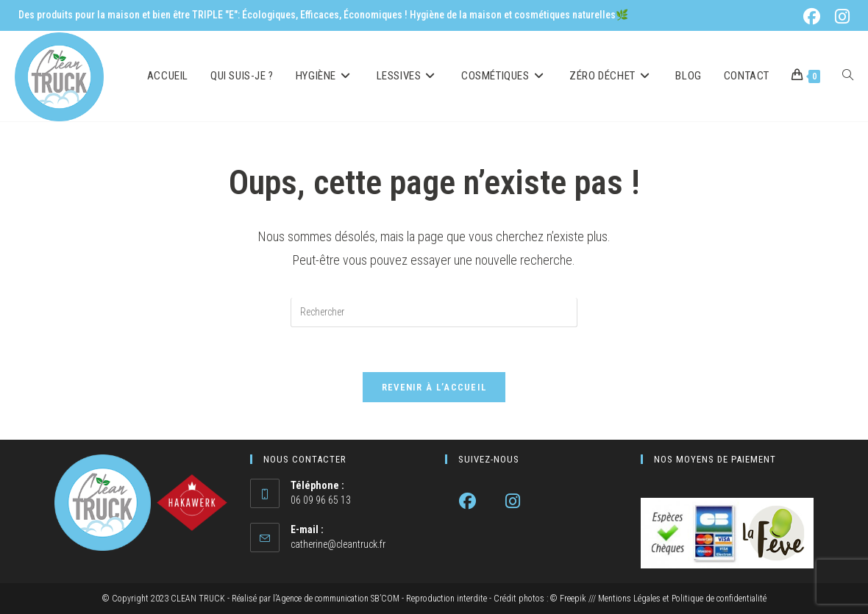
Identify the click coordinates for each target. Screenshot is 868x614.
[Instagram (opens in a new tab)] (840, 17)
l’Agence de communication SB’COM (336, 599)
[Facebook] (467, 501)
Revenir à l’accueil (434, 387)
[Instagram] (512, 501)
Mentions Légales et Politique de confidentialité (682, 599)
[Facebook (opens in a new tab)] (815, 17)
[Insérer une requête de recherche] (434, 313)
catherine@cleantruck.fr (338, 544)
